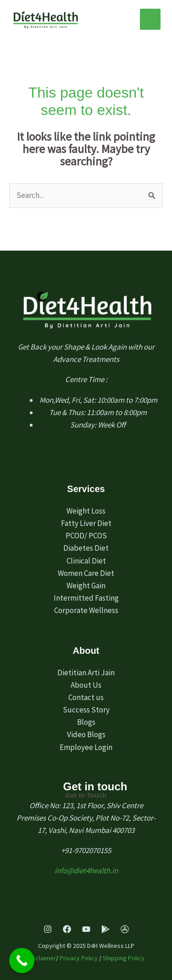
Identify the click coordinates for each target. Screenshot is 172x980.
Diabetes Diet (86, 548)
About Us (86, 685)
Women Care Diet (86, 573)
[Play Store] (105, 929)
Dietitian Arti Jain (86, 673)
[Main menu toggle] (150, 19)
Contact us (86, 697)
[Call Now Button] (22, 961)
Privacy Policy (79, 958)
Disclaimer (42, 958)
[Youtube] (86, 929)
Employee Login (86, 747)
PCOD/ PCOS (86, 536)
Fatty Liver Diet (86, 523)
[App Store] (125, 929)
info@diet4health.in (86, 871)
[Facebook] (67, 929)
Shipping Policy (124, 958)
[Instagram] (48, 929)
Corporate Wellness (86, 610)
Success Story (86, 710)
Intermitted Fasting (86, 598)
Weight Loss (86, 511)
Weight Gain (86, 586)
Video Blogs (86, 734)
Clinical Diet (86, 561)
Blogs (86, 722)
